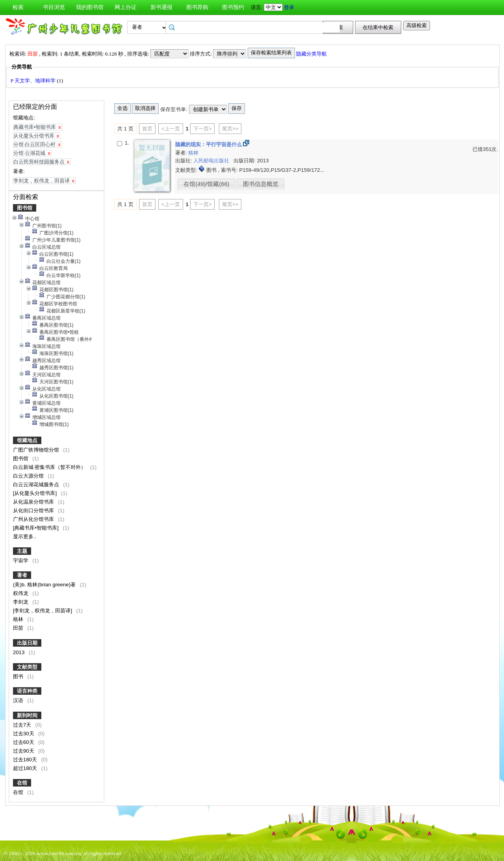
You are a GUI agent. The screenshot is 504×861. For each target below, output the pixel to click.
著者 (22, 575)
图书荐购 (197, 7)
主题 (22, 551)
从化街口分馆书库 (34, 510)
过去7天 (23, 725)
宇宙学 (21, 561)
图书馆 (25, 208)
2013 (19, 652)
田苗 (19, 628)
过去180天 (26, 760)
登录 (289, 7)
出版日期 (27, 643)
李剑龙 (21, 602)
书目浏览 (54, 7)
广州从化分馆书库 (34, 519)
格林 (19, 619)
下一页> (203, 129)
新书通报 (161, 7)
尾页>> (230, 129)
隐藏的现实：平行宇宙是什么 (209, 144)
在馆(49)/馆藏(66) (206, 184)
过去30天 (24, 734)
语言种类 (27, 691)
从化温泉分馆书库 (34, 502)
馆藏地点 (27, 440)
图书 (19, 676)
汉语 (19, 700)
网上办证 (126, 7)
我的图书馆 (90, 7)
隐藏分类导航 (312, 54)
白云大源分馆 (29, 476)
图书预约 (233, 7)
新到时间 (27, 715)
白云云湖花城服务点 (37, 484)
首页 (147, 129)
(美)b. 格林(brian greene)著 (45, 585)
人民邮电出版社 (212, 161)
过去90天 (24, 751)
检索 (18, 7)
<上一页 (171, 129)
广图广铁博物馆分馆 (37, 450)
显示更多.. (25, 536)
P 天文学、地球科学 (34, 81)
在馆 (22, 783)
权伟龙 (21, 593)
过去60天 (24, 742)
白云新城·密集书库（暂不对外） (50, 467)
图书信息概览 (261, 184)
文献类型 (27, 667)
